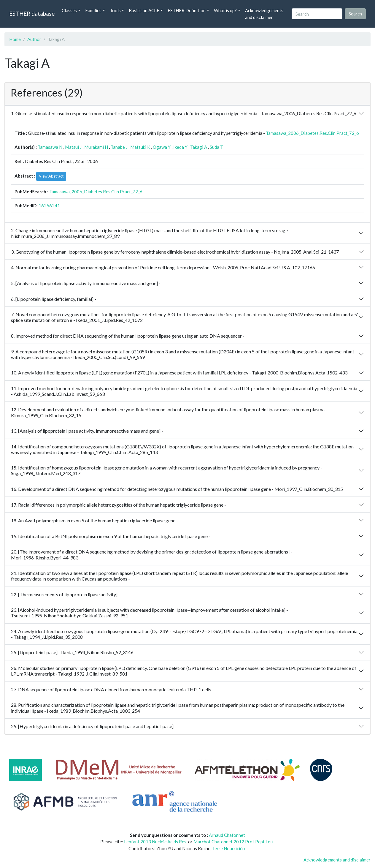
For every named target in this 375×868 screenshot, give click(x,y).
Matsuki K (140, 147)
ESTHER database (32, 14)
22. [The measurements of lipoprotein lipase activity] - (66, 594)
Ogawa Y (162, 147)
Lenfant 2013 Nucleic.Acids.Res (155, 842)
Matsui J (73, 147)
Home (15, 39)
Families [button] (93, 10)
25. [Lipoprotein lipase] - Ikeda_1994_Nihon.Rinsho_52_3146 (72, 652)
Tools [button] (115, 10)
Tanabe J (119, 147)
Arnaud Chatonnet (227, 835)
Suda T (216, 147)
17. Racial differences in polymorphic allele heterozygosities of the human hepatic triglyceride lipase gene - (119, 505)
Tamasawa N (50, 147)
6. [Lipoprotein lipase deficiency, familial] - (54, 299)
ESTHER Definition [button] (187, 10)
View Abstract (51, 176)
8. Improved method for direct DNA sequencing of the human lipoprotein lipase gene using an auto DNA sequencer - (128, 336)
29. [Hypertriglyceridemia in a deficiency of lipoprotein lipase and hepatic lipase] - (94, 726)
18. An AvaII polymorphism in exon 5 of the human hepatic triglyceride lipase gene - (94, 520)
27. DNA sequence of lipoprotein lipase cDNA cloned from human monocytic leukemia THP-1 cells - (112, 689)
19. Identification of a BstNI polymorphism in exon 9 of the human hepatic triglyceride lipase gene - (111, 536)
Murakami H (96, 147)
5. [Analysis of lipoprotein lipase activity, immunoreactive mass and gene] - (86, 283)
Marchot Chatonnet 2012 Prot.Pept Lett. (234, 842)
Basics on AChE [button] (144, 10)
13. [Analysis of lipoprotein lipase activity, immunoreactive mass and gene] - (87, 431)
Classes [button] (69, 10)
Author (34, 39)
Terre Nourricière (229, 848)
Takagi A (199, 147)
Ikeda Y (180, 147)
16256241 (49, 205)
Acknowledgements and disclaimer (264, 14)
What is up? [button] (225, 10)
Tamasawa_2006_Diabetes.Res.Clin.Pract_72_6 (312, 133)
